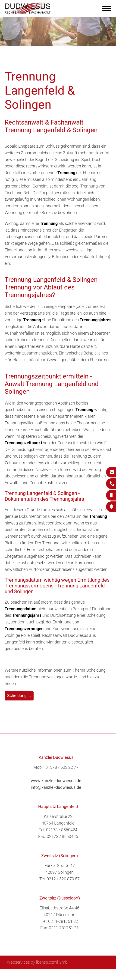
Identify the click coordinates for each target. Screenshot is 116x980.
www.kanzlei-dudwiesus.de (56, 781)
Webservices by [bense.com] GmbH (39, 962)
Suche (37, 975)
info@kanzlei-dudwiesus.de (56, 787)
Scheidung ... (19, 696)
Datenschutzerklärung (89, 975)
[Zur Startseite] (28, 13)
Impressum (56, 975)
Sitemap (21, 975)
